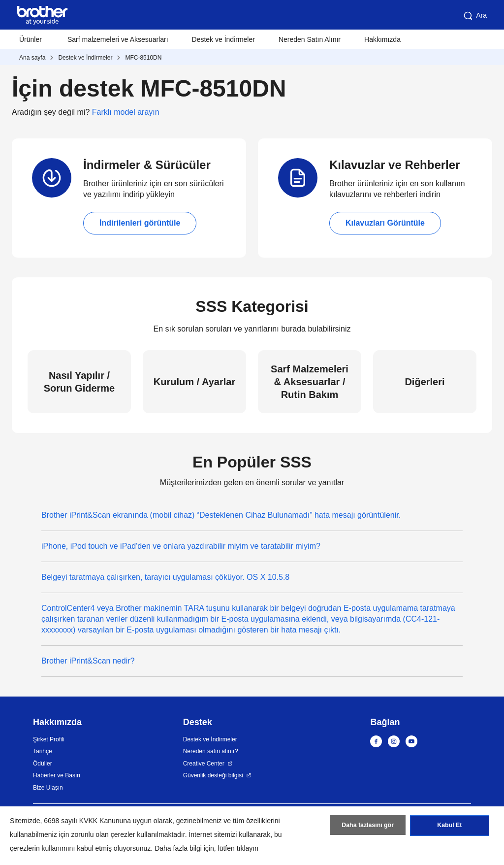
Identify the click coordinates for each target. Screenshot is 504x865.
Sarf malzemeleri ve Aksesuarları (118, 39)
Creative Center (204, 764)
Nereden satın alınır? (211, 751)
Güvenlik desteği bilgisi (213, 775)
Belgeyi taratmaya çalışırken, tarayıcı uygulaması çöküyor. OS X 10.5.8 (165, 577)
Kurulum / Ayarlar (194, 382)
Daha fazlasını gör (368, 827)
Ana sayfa (32, 58)
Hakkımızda (382, 39)
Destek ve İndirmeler (223, 39)
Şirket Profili (49, 739)
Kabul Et (450, 827)
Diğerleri (425, 382)
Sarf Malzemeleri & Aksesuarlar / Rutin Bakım (310, 382)
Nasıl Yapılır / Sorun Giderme (79, 382)
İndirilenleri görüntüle (140, 223)
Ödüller (43, 764)
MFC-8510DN (143, 58)
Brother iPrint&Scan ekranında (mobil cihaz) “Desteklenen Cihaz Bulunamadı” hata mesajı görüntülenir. (221, 515)
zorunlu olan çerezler (103, 834)
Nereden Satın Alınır (310, 39)
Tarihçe (43, 751)
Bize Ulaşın (48, 788)
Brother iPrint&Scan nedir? (88, 661)
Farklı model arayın (126, 112)
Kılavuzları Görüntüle (385, 223)
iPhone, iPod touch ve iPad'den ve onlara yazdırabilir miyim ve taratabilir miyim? (181, 546)
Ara (474, 16)
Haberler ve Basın (57, 775)
